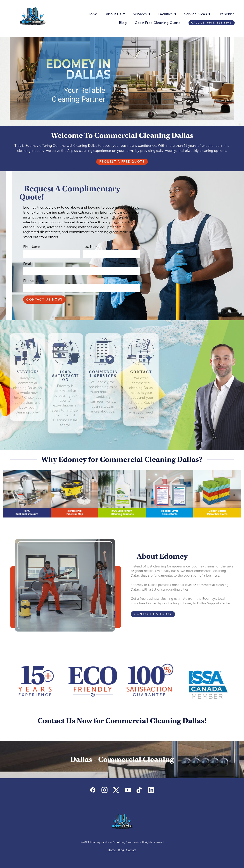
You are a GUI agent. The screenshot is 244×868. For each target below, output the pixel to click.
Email (27, 264)
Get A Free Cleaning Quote (158, 23)
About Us (115, 14)
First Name (32, 247)
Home (93, 14)
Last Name (91, 247)
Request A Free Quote (122, 162)
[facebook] (93, 790)
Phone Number (36, 281)
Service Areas (197, 14)
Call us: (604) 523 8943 (212, 23)
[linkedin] (151, 790)
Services (141, 14)
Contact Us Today (144, 614)
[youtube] (128, 790)
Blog (123, 23)
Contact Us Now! (44, 299)
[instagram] (105, 790)
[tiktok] (140, 790)
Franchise (227, 14)
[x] (116, 790)
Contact (131, 850)
